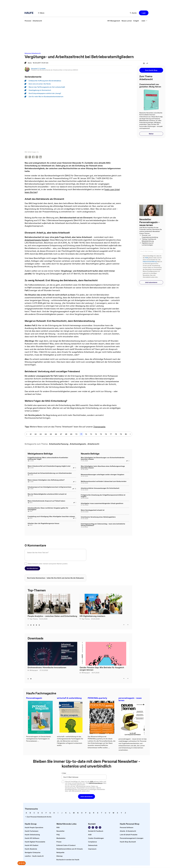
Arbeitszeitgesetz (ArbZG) (37, 240)
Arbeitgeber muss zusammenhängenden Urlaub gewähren (102, 504)
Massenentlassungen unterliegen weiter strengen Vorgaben (102, 475)
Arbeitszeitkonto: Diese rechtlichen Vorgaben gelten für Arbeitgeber (48, 509)
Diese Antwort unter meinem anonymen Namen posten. (48, 564)
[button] (41, 13)
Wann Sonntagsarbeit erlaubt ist (93, 510)
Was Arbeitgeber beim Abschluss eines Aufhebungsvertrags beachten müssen (103, 467)
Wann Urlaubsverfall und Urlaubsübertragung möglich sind (49, 466)
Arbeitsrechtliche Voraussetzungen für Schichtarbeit (100, 488)
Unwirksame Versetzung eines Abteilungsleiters (98, 517)
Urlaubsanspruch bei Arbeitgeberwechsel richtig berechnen (49, 487)
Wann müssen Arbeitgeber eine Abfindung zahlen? (46, 480)
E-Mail (64, 773)
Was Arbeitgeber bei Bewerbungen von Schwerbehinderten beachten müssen (103, 459)
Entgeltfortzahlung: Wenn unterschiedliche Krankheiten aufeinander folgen (48, 459)
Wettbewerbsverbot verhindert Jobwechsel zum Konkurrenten (104, 482)
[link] (28, 21)
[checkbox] (26, 564)
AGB (146, 258)
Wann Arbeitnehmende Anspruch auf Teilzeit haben (46, 501)
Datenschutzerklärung (150, 262)
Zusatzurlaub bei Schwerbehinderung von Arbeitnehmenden (50, 473)
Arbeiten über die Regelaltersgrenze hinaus (43, 524)
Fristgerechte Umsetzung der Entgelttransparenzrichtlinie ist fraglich (103, 496)
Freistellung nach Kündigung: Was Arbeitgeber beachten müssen (51, 517)
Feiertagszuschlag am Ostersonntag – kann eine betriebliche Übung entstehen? (103, 525)
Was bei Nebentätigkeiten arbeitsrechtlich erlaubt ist (47, 494)
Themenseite (99, 427)
